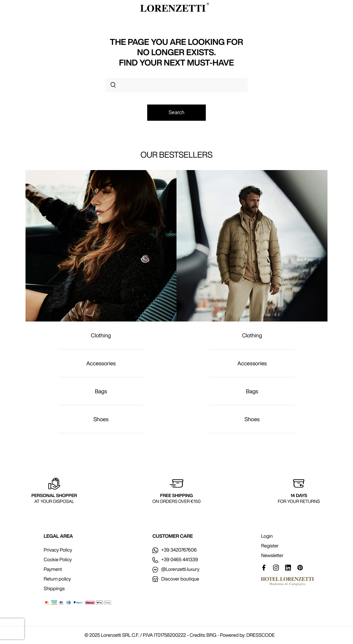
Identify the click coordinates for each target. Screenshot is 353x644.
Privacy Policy (58, 550)
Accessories (101, 363)
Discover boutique (176, 579)
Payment (53, 569)
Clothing (101, 335)
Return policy (57, 579)
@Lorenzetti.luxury (176, 569)
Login (267, 536)
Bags (101, 391)
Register (270, 546)
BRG (211, 635)
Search (176, 112)
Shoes (101, 419)
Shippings (54, 588)
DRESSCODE (261, 635)
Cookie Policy (58, 559)
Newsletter (272, 555)
